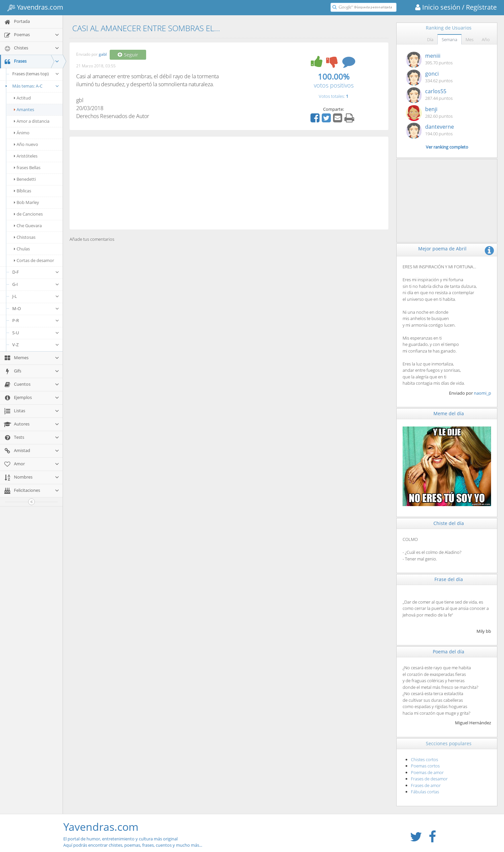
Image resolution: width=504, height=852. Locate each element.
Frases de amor (426, 785)
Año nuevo (26, 144)
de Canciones (28, 214)
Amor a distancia (32, 121)
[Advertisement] (229, 183)
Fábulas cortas (425, 792)
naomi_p (482, 393)
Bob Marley (27, 202)
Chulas (22, 249)
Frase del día (449, 579)
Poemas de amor (427, 772)
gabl (103, 55)
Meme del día (449, 413)
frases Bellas (27, 167)
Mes (470, 39)
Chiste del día (449, 523)
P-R (36, 320)
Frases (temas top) (36, 74)
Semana (449, 39)
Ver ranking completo (447, 147)
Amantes (24, 109)
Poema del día (448, 652)
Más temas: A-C (31, 86)
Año (486, 39)
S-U (36, 333)
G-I (36, 284)
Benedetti (25, 179)
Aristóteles (26, 156)
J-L (36, 296)
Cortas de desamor (34, 260)
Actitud (22, 98)
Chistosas (25, 237)
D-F (36, 272)
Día (430, 39)
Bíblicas (23, 191)
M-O (36, 308)
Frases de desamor (429, 779)
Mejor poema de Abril (442, 249)
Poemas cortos (425, 766)
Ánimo (22, 133)
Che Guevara (28, 226)
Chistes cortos (424, 759)
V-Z (36, 345)
